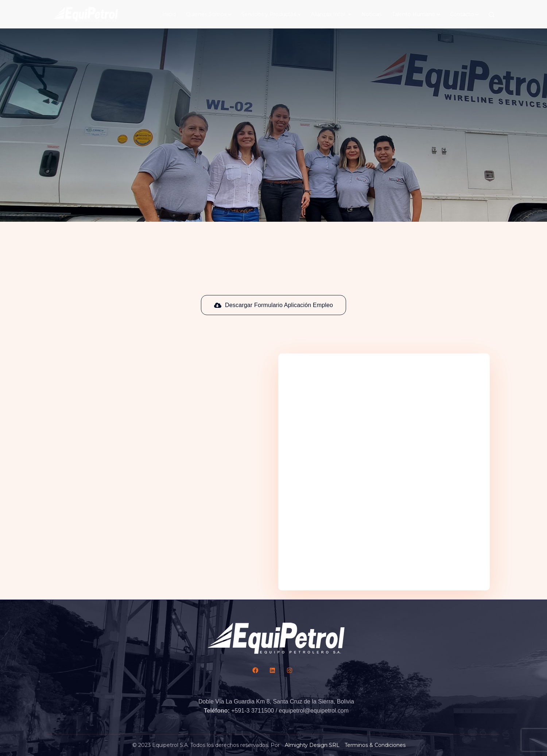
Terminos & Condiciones (375, 745)
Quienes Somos (206, 14)
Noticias (372, 14)
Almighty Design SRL (312, 745)
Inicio (169, 14)
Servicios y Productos (269, 14)
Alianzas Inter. (329, 14)
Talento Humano (414, 14)
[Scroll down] (273, 100)
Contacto (462, 14)
